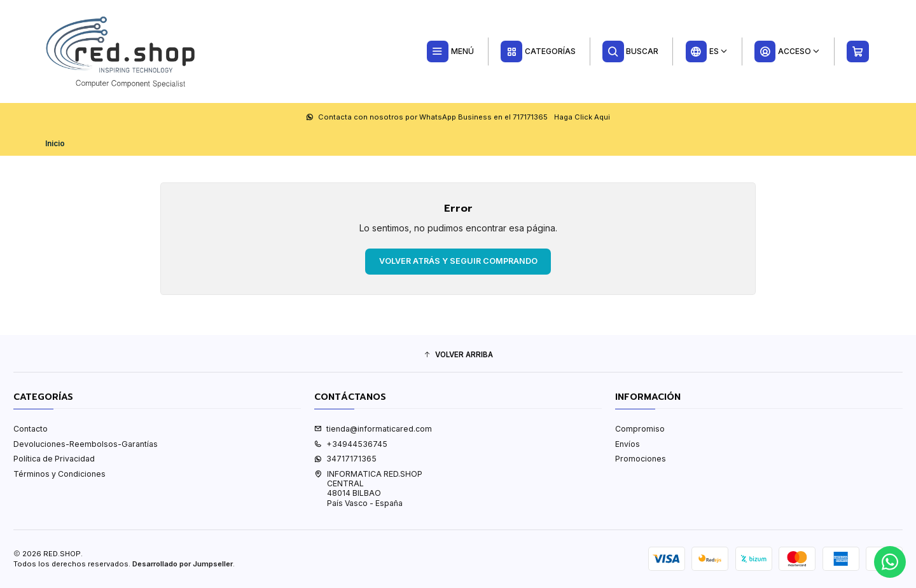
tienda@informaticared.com (373, 429)
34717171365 (345, 459)
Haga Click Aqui (582, 117)
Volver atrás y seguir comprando (458, 261)
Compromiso (640, 429)
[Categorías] (538, 51)
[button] (458, 355)
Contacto (31, 429)
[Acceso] (787, 51)
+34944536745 (351, 444)
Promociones (641, 459)
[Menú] (450, 51)
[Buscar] (631, 51)
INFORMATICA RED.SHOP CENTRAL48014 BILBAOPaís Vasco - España (368, 489)
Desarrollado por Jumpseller (183, 564)
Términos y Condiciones (59, 474)
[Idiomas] (706, 51)
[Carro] (858, 51)
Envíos (628, 444)
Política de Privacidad (54, 459)
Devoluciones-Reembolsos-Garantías (86, 444)
